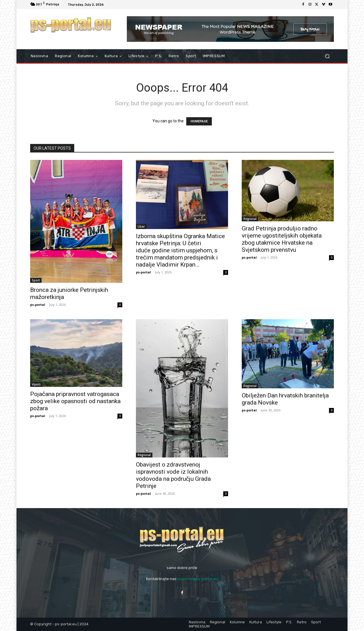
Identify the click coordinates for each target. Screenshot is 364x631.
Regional (250, 219)
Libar (141, 226)
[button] (327, 56)
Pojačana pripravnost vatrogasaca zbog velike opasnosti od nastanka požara (75, 401)
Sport (36, 280)
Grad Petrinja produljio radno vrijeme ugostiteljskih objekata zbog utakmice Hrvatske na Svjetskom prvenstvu (282, 239)
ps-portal (38, 305)
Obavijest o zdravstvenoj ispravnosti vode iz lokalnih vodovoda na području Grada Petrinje (173, 475)
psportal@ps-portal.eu (198, 579)
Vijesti (36, 384)
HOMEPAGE (199, 121)
